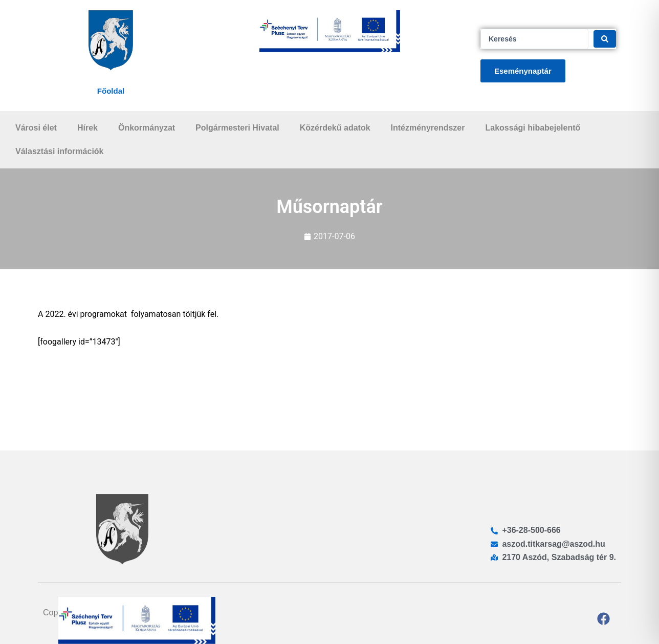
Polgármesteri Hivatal (237, 128)
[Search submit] (605, 39)
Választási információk (60, 151)
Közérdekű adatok (335, 128)
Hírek (87, 128)
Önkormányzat (147, 128)
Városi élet (36, 128)
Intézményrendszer (428, 128)
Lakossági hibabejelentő (533, 128)
